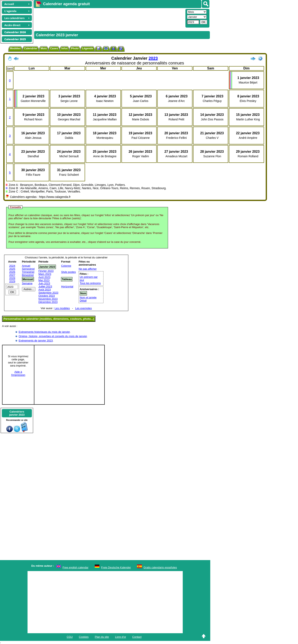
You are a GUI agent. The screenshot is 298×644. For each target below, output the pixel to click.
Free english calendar (75, 567)
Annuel (26, 266)
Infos (64, 48)
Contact (137, 637)
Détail (83, 301)
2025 (12, 269)
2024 (12, 266)
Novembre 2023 (48, 299)
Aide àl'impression (18, 373)
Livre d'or (121, 637)
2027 (12, 275)
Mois (44, 48)
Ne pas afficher (88, 269)
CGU (70, 637)
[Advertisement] (109, 18)
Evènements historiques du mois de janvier (44, 332)
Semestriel (28, 269)
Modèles (15, 48)
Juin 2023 (44, 283)
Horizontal (67, 286)
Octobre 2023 (47, 296)
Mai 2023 (44, 280)
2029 (12, 281)
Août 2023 (45, 290)
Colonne (66, 266)
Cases (54, 48)
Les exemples (83, 308)
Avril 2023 (44, 277)
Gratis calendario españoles (160, 567)
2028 (12, 278)
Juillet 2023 (45, 286)
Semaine (27, 283)
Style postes (68, 272)
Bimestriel (28, 275)
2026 (12, 272)
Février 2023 (46, 271)
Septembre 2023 (48, 293)
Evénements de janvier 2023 (36, 341)
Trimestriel (28, 272)
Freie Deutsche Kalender (116, 567)
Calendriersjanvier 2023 (17, 413)
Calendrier (31, 48)
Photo (75, 48)
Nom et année (88, 297)
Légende (87, 48)
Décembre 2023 (48, 302)
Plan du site (102, 637)
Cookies (84, 637)
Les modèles (62, 308)
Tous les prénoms (90, 283)
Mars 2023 (45, 274)
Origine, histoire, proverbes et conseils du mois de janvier (53, 336)
